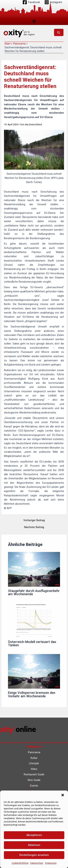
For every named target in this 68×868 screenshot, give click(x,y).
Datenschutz (37, 863)
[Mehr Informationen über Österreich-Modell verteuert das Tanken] (34, 620)
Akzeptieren (34, 835)
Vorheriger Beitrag (34, 520)
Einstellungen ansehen (34, 855)
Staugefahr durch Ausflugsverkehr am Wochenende (34, 592)
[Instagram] (53, 2)
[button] (63, 795)
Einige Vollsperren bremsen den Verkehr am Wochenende (32, 694)
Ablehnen (34, 845)
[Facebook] (31, 2)
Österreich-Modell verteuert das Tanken (32, 643)
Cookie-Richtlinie (20, 863)
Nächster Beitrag (34, 527)
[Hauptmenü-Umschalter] (34, 21)
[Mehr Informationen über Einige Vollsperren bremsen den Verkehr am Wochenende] (34, 671)
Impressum (51, 863)
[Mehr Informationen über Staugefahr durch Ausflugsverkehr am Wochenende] (34, 569)
